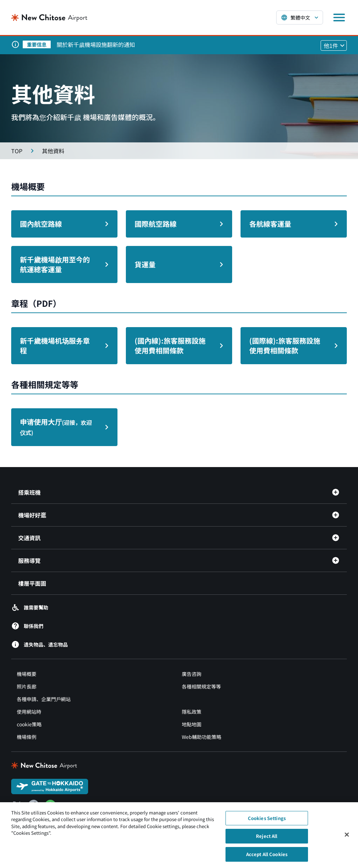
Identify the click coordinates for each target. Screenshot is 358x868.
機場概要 (27, 674)
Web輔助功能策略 (202, 737)
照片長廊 (27, 686)
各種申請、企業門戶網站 (44, 699)
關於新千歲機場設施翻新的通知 (96, 44)
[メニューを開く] (339, 17)
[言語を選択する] (300, 17)
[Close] (347, 838)
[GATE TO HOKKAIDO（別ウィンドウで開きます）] (50, 786)
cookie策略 (29, 724)
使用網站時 (29, 712)
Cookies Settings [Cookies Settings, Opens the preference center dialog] (267, 821)
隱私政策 (192, 712)
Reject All (267, 839)
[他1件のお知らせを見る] (334, 45)
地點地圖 (192, 724)
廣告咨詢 (192, 674)
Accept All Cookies (267, 857)
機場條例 (27, 737)
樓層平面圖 (32, 583)
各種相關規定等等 (201, 686)
